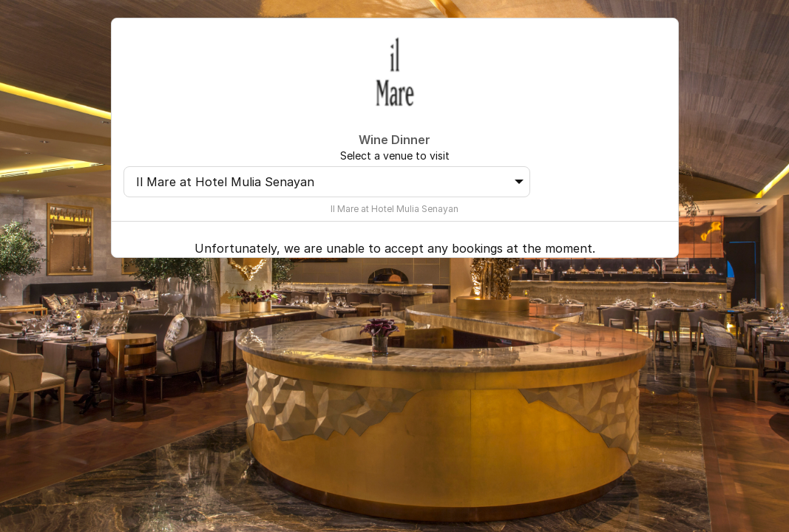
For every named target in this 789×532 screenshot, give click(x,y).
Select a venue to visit (395, 156)
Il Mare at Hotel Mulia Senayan (330, 182)
